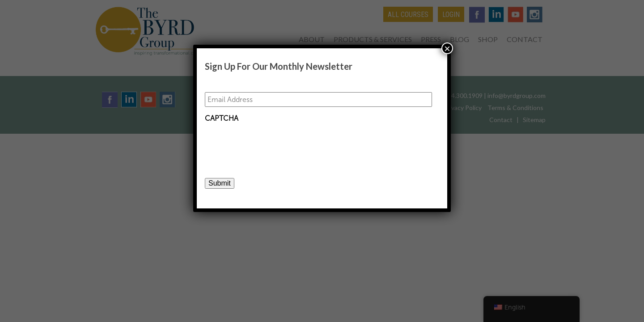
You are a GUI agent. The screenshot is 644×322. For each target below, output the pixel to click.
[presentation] (273, 144)
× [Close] (447, 48)
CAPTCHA (222, 118)
